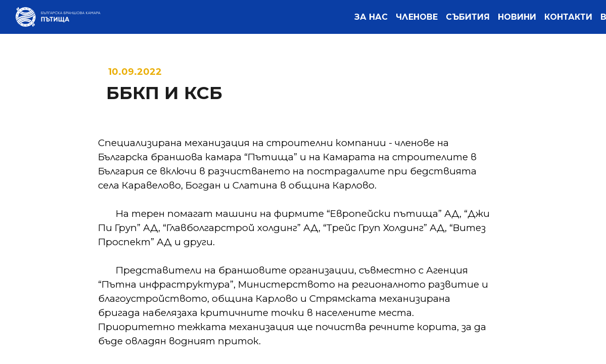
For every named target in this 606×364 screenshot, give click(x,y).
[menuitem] (371, 17)
